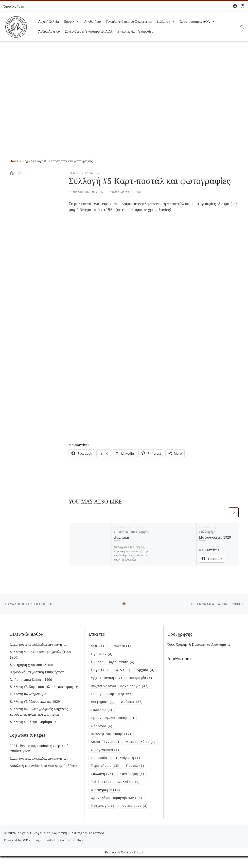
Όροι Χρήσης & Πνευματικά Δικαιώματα (199, 645)
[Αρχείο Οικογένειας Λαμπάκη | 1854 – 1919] (16, 26)
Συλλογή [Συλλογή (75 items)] (102, 785)
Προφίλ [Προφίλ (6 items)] (136, 777)
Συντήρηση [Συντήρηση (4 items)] (133, 785)
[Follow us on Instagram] (243, 6)
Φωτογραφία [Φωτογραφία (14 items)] (106, 801)
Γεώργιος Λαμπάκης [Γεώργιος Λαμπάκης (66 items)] (112, 695)
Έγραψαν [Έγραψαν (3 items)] (102, 654)
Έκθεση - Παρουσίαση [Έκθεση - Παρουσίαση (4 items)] (113, 662)
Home (14, 161)
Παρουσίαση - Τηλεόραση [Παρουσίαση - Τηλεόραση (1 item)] (116, 768)
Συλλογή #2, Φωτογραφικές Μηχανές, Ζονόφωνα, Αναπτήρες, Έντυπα (39, 712)
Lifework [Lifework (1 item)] (121, 646)
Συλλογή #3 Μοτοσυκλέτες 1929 (35, 702)
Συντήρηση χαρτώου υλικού (31, 665)
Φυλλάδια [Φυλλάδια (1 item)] (129, 793)
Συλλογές (166, 22)
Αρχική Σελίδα (48, 22)
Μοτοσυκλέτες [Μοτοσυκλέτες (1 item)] (106, 752)
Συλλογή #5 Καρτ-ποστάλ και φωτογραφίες (44, 687)
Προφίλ (71, 22)
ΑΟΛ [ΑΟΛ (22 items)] (123, 671)
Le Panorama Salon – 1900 (31, 680)
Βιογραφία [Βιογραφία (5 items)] (141, 679)
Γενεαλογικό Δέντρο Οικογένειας (129, 22)
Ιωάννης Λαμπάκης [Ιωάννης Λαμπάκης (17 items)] (111, 736)
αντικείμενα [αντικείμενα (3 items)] (136, 817)
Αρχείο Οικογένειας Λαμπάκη (42, 845)
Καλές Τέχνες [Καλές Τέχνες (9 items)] (105, 744)
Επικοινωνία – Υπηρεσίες (135, 31)
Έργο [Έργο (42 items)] (100, 671)
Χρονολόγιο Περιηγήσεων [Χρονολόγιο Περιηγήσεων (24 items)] (117, 809)
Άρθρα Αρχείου (49, 31)
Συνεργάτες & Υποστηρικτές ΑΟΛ (89, 31)
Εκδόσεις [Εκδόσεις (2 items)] (102, 711)
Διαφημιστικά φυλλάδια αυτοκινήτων (39, 645)
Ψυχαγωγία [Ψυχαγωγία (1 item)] (104, 817)
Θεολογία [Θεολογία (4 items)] (102, 728)
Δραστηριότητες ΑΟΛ (197, 22)
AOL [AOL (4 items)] (98, 646)
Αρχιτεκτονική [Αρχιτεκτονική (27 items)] (107, 679)
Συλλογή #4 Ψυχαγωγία (28, 695)
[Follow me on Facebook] (235, 6)
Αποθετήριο (92, 22)
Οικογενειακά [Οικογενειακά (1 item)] (105, 760)
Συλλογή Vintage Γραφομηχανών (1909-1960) (41, 655)
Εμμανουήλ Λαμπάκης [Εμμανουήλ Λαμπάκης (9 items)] (113, 719)
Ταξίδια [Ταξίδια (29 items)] (101, 793)
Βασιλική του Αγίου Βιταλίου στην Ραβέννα (43, 766)
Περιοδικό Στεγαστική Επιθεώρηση (37, 672)
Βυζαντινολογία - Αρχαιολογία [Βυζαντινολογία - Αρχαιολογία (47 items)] (120, 687)
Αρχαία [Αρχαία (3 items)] (146, 671)
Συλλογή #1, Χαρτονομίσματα (33, 722)
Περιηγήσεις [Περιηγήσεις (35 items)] (106, 777)
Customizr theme (73, 852)
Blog (25, 161)
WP (25, 852)
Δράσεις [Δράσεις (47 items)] (133, 703)
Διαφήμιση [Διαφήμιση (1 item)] (103, 703)
